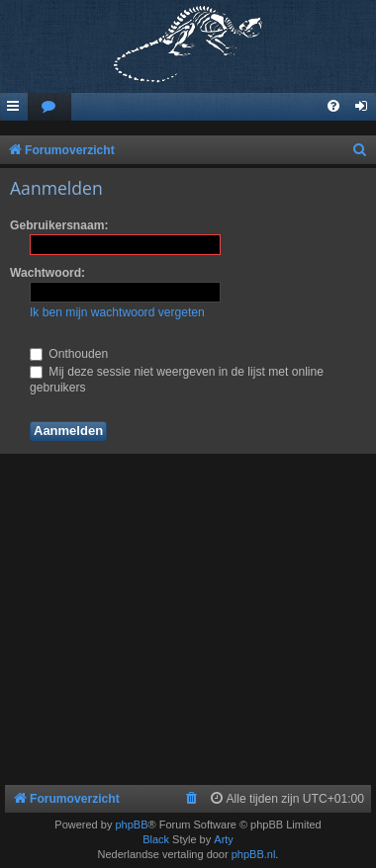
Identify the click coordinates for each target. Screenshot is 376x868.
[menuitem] (49, 107)
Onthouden (69, 354)
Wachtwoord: (47, 273)
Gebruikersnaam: (59, 225)
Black (156, 839)
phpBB (131, 825)
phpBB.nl (254, 854)
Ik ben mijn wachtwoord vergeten (117, 312)
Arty (224, 839)
